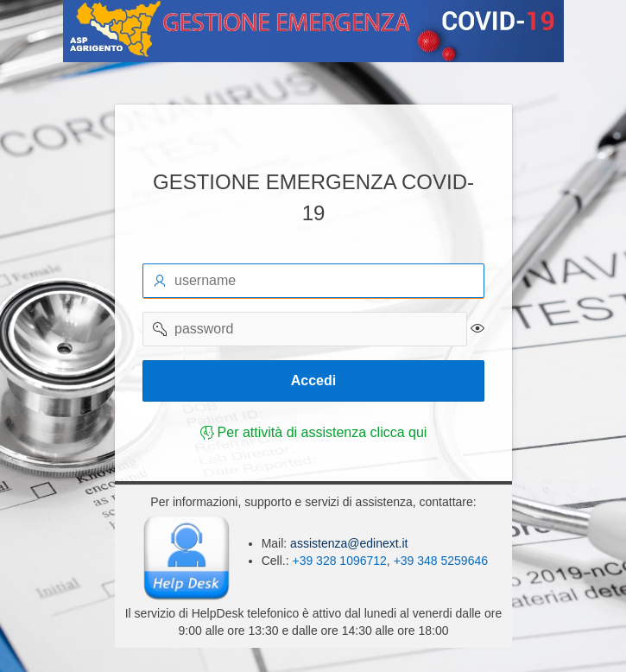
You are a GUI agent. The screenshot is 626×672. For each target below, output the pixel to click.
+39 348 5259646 (440, 561)
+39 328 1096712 (339, 561)
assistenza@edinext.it (347, 543)
